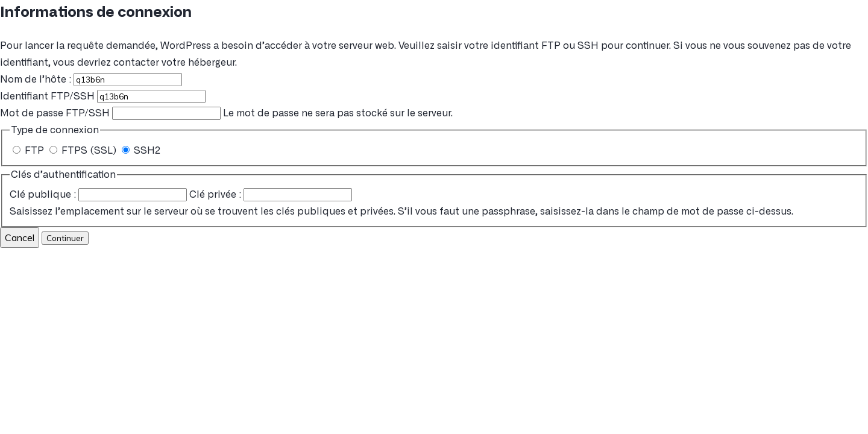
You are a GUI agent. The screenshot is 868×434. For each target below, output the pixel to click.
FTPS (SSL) (84, 151)
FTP (30, 151)
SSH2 (141, 151)
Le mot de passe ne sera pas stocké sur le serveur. (226, 113)
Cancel (20, 237)
